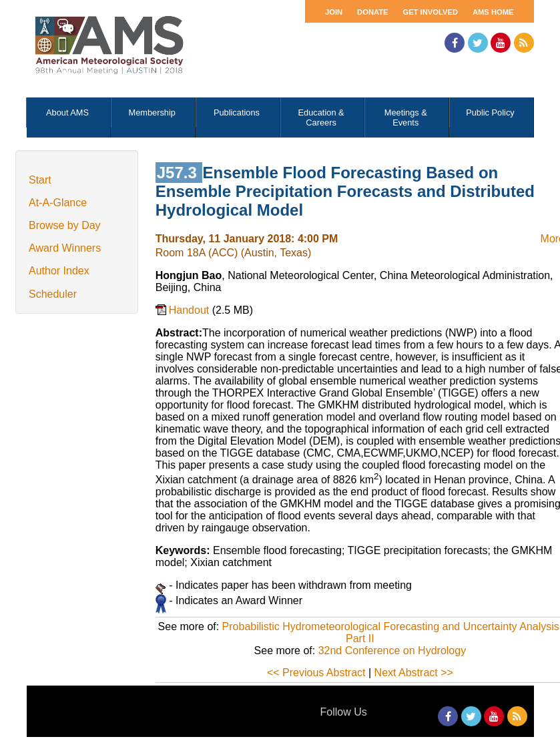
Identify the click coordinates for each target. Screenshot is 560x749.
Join (334, 12)
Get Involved (431, 12)
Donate (372, 12)
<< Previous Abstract (316, 673)
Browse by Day (65, 225)
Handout (191, 310)
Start (40, 180)
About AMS (67, 112)
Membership (152, 112)
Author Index (59, 271)
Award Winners (65, 248)
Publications (237, 112)
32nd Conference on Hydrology (392, 651)
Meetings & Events (406, 117)
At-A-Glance (58, 203)
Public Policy (490, 112)
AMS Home (493, 12)
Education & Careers (321, 117)
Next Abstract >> (414, 673)
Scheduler (53, 294)
